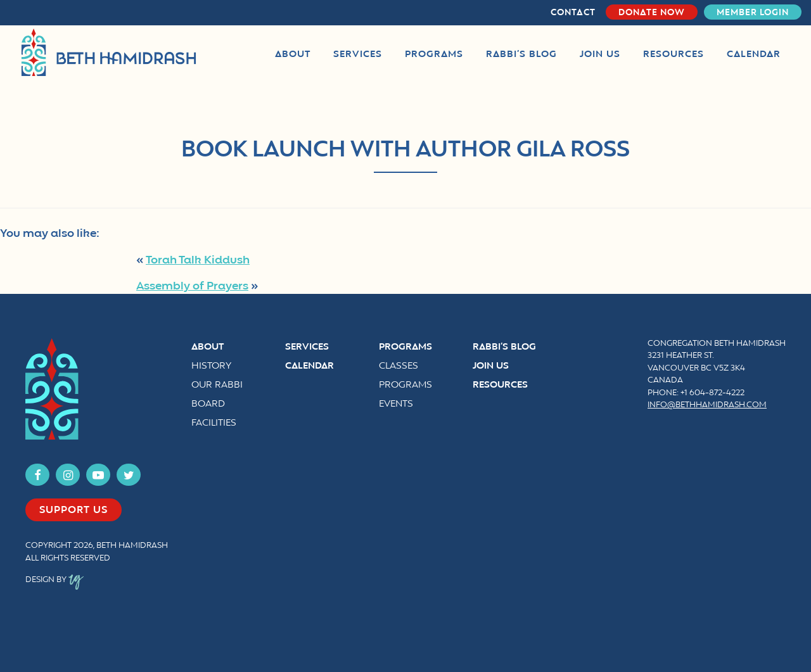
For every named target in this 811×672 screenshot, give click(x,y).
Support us (73, 510)
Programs (405, 347)
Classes (399, 366)
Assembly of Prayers (192, 286)
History (211, 366)
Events (396, 404)
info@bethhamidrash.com (707, 405)
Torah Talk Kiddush (198, 260)
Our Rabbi (217, 385)
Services (307, 347)
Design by (54, 580)
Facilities (214, 423)
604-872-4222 (717, 393)
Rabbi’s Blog (504, 347)
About (208, 347)
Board (208, 404)
